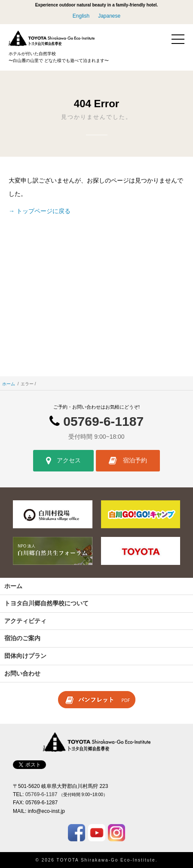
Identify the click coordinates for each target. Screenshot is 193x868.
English (81, 16)
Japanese (109, 16)
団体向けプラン (25, 656)
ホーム (9, 384)
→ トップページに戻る (40, 211)
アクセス (63, 461)
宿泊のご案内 (22, 638)
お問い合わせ (22, 673)
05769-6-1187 (103, 421)
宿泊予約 (128, 461)
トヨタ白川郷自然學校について (46, 603)
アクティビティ (25, 621)
